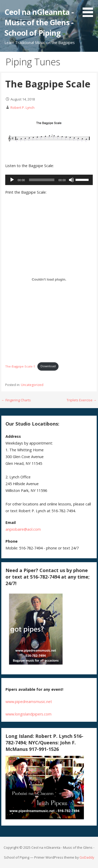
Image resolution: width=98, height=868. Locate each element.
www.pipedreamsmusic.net (29, 702)
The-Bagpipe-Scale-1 (20, 366)
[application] (49, 180)
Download (48, 366)
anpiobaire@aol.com (23, 529)
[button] (90, 9)
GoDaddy (87, 857)
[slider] (42, 180)
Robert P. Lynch (22, 107)
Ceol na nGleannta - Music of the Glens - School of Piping (39, 22)
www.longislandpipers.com (28, 714)
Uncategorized (32, 385)
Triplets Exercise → (82, 400)
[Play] (12, 180)
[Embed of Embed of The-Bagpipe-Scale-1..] (49, 279)
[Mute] (71, 180)
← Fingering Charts (16, 400)
